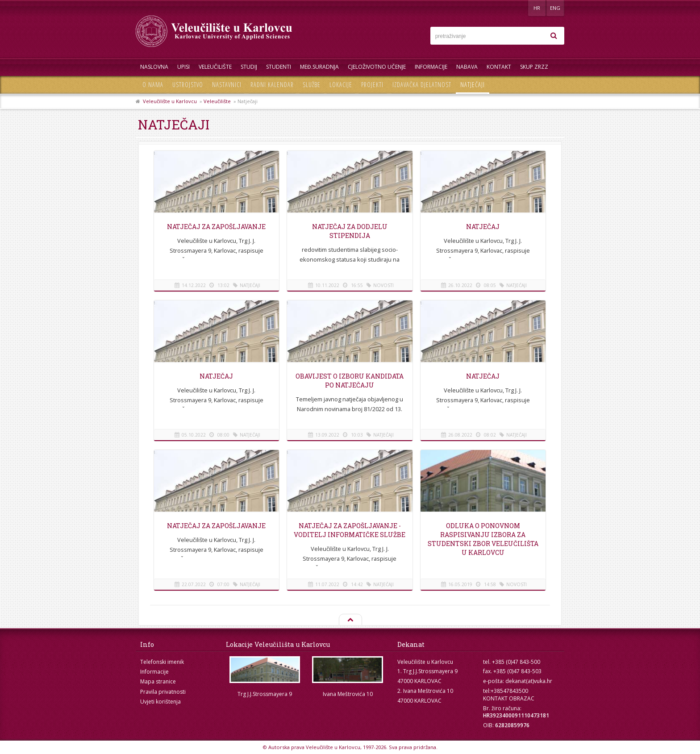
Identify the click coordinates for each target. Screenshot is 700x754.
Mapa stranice (158, 681)
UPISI (183, 67)
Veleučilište (215, 67)
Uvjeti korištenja (160, 702)
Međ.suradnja (319, 67)
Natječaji (473, 85)
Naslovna (154, 67)
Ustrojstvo (188, 85)
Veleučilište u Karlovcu (170, 101)
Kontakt (499, 67)
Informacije (431, 67)
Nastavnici (227, 85)
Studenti (279, 67)
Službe (312, 85)
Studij (249, 67)
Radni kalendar (272, 85)
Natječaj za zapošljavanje (216, 227)
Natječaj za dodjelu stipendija (350, 231)
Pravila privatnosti (163, 692)
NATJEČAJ (483, 227)
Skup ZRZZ (534, 67)
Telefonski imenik (162, 662)
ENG (555, 8)
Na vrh (350, 620)
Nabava (467, 67)
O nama (153, 85)
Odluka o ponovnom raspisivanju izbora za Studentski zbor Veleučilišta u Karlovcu (483, 539)
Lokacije (341, 85)
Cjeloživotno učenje (377, 67)
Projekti (372, 85)
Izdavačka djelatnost (422, 85)
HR (537, 8)
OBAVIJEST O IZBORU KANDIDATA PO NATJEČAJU (350, 381)
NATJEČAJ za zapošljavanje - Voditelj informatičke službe (350, 530)
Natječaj (216, 376)
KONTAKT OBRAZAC (509, 698)
